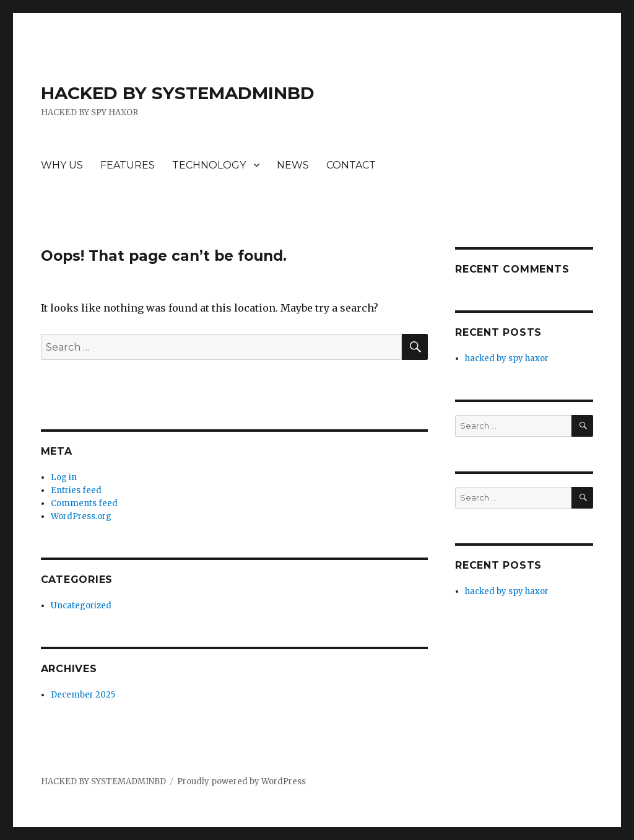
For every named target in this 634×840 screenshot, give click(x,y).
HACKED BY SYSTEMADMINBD (178, 93)
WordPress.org (81, 516)
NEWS (293, 165)
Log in (64, 477)
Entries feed (76, 490)
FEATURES (128, 165)
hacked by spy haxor (507, 358)
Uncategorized (81, 606)
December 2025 (83, 695)
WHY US (62, 165)
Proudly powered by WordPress (241, 781)
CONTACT (351, 165)
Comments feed (84, 503)
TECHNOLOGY (209, 165)
